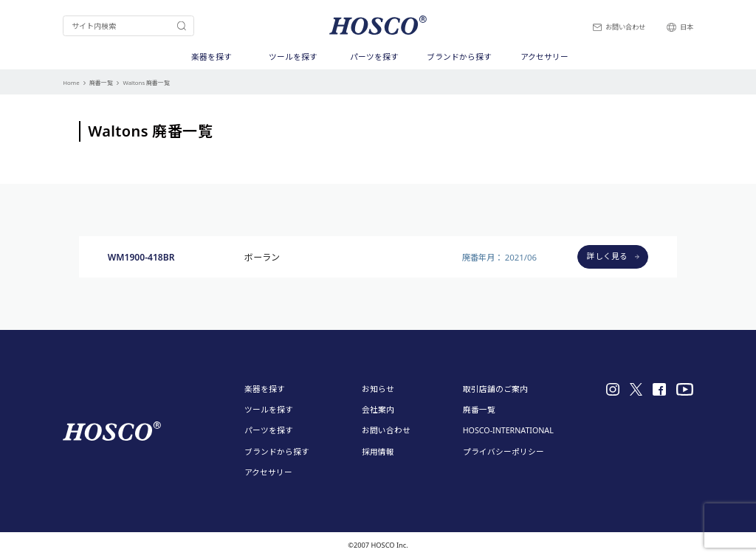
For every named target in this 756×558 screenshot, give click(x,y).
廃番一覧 (101, 83)
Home (71, 83)
